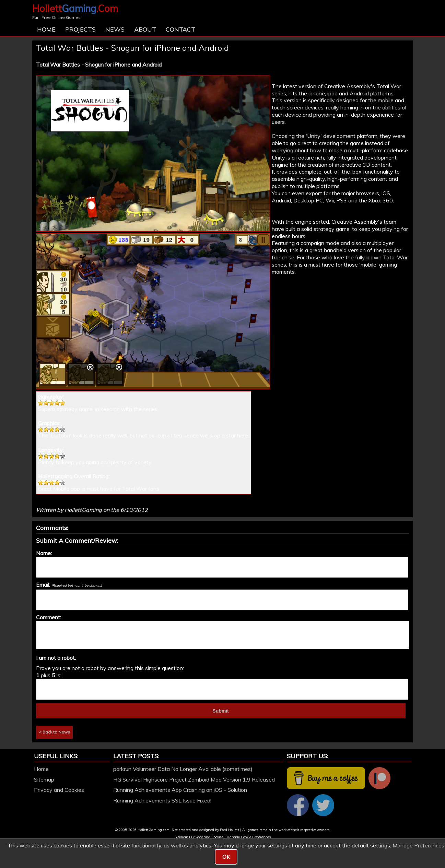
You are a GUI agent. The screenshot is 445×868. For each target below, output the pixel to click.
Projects (80, 29)
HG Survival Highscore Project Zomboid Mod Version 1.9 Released (194, 779)
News (115, 29)
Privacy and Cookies (59, 790)
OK (226, 857)
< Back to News (54, 732)
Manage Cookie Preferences (249, 837)
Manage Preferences (418, 845)
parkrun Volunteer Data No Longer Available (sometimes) (183, 769)
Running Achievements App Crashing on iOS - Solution (180, 790)
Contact (180, 29)
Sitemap (44, 779)
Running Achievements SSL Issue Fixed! (162, 800)
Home (46, 29)
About (145, 29)
